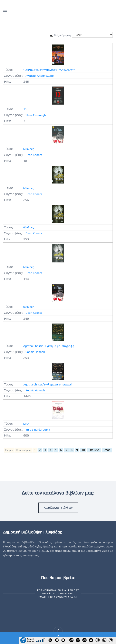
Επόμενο (94, 450)
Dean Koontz (34, 155)
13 (25, 109)
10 (83, 450)
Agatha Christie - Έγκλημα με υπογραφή (49, 346)
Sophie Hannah (35, 352)
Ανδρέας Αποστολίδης (40, 76)
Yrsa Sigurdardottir (38, 430)
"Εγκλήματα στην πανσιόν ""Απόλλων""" (49, 70)
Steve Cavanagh (36, 115)
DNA (26, 424)
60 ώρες (29, 149)
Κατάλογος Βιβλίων (58, 508)
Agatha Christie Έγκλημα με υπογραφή (48, 384)
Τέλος (107, 450)
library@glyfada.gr (63, 597)
